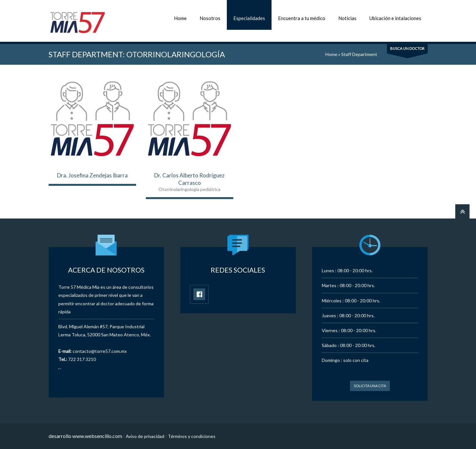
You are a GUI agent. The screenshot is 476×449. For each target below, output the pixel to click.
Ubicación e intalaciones (395, 18)
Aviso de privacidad (145, 436)
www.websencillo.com (97, 436)
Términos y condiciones (192, 436)
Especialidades (249, 18)
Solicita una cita (370, 386)
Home (180, 18)
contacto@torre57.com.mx (100, 351)
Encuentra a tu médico (302, 18)
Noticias (347, 18)
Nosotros (210, 18)
